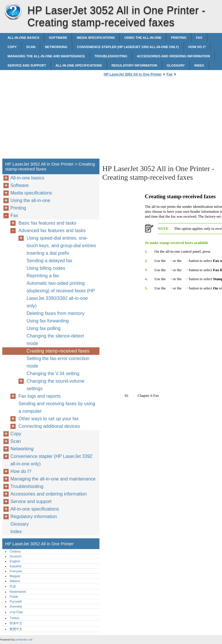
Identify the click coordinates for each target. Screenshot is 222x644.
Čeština (15, 551)
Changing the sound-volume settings (55, 385)
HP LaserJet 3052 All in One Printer (13, 12)
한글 (13, 586)
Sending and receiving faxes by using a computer (57, 407)
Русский (16, 601)
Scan (31, 47)
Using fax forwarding (48, 321)
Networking (56, 47)
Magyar (15, 576)
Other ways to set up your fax (49, 419)
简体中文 (16, 623)
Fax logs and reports (40, 396)
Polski (14, 597)
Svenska (16, 606)
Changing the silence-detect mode (55, 340)
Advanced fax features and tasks (52, 231)
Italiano (15, 581)
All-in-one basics (23, 38)
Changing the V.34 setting (53, 374)
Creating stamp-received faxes (58, 351)
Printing (178, 38)
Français (16, 571)
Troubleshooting (111, 56)
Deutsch (15, 556)
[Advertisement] (151, 119)
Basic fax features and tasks (47, 223)
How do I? (197, 47)
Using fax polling (44, 328)
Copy (12, 47)
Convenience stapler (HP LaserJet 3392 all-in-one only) (128, 47)
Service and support (27, 65)
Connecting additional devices (49, 426)
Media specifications (96, 38)
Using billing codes (46, 268)
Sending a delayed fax (49, 261)
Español (15, 566)
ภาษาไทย (16, 612)
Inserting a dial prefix (48, 253)
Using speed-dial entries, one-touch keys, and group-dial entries (61, 242)
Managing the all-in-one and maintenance (46, 56)
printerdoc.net (24, 640)
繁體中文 (16, 629)
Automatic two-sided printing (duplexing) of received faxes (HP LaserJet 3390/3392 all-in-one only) (61, 295)
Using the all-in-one (143, 38)
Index (199, 65)
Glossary (176, 65)
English (15, 561)
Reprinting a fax (43, 276)
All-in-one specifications (79, 65)
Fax (199, 38)
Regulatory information (134, 65)
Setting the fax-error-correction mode (58, 362)
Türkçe (14, 618)
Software (58, 38)
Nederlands (18, 592)
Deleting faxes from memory (55, 313)
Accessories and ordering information (173, 56)
